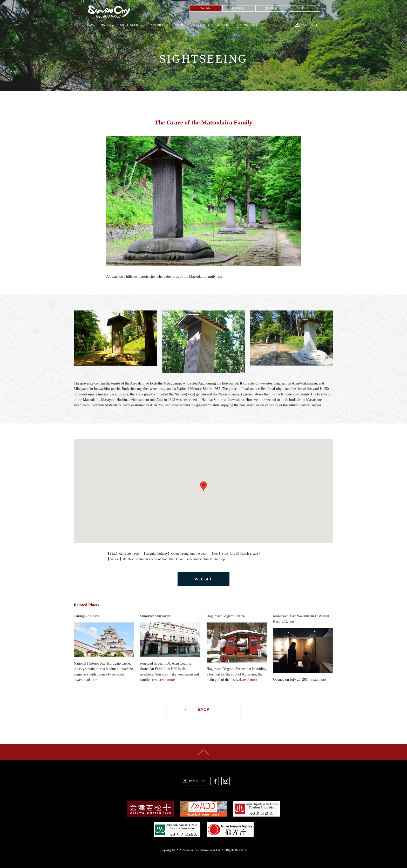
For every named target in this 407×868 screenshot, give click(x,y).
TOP (90, 25)
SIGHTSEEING (131, 25)
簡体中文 (238, 8)
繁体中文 (271, 8)
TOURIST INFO (247, 25)
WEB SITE (203, 579)
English (205, 8)
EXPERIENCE (159, 25)
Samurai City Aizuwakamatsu (108, 12)
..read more (90, 680)
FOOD (180, 25)
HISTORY (107, 25)
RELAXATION (219, 25)
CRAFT (196, 25)
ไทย (304, 8)
